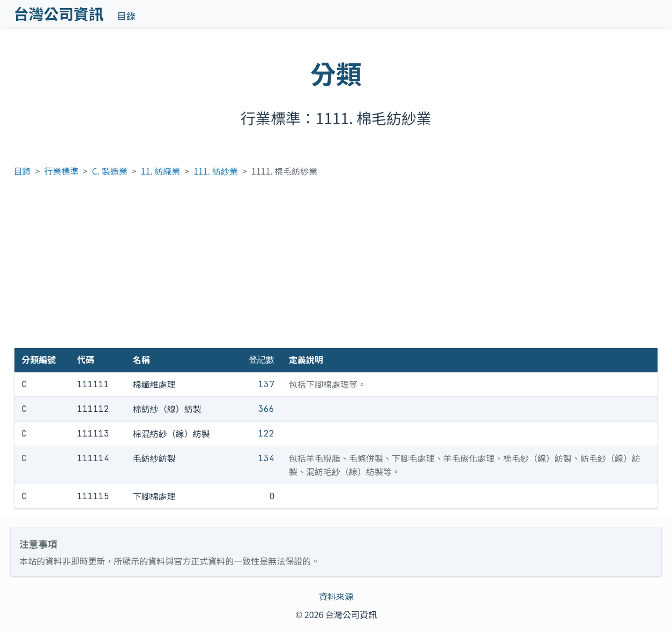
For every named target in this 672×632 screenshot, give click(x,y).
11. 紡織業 (161, 171)
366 (266, 409)
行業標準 (62, 171)
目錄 (126, 16)
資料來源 (336, 596)
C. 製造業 (109, 171)
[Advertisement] (336, 267)
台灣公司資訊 (59, 13)
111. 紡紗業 (216, 171)
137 (266, 384)
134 (266, 458)
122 (266, 434)
